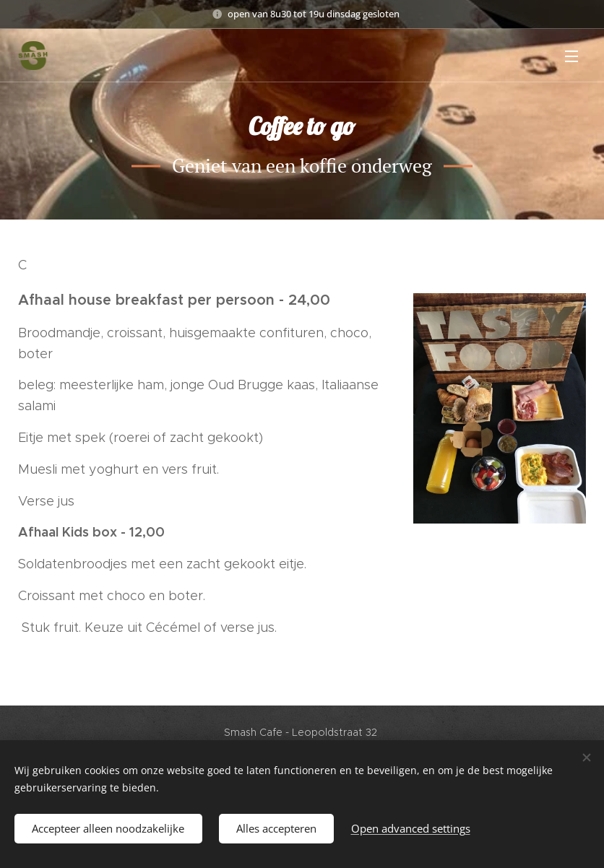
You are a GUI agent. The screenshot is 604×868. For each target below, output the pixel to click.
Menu (571, 56)
